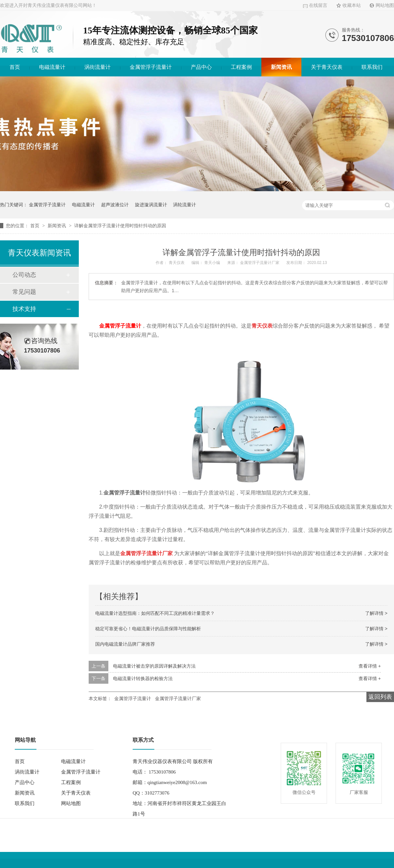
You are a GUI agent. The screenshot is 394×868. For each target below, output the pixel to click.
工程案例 (241, 67)
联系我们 (372, 67)
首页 (15, 67)
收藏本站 (352, 5)
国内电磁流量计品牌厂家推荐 (125, 644)
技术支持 (24, 309)
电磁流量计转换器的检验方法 (143, 678)
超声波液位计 (115, 205)
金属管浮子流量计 (151, 67)
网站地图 (385, 5)
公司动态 (24, 275)
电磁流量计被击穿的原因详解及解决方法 (154, 666)
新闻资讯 (281, 67)
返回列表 (380, 697)
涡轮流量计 (185, 205)
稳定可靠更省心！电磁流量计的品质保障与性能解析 (148, 629)
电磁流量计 (52, 67)
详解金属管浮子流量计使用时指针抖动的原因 (120, 226)
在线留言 (318, 5)
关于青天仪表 (327, 67)
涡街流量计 (98, 67)
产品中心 (201, 67)
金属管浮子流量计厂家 (178, 698)
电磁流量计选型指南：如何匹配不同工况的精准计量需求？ (155, 613)
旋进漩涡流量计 (151, 205)
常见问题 (24, 292)
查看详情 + (370, 666)
